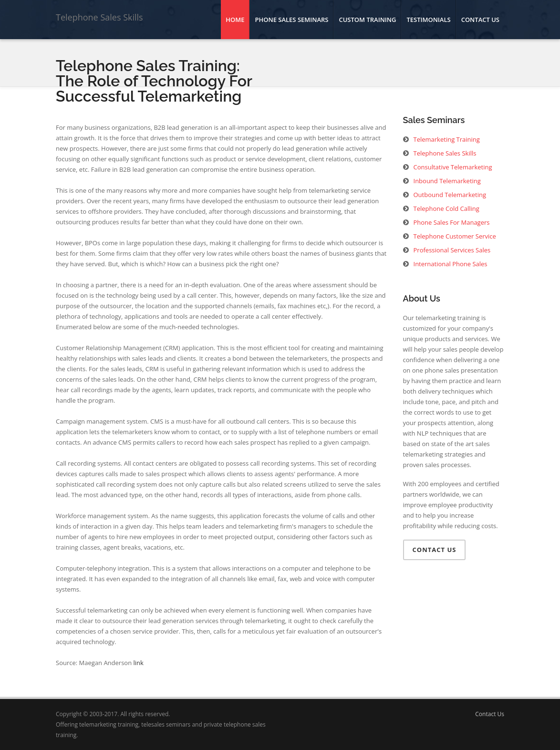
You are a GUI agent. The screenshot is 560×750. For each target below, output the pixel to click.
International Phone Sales (451, 264)
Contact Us (480, 20)
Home (235, 20)
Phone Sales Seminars (291, 20)
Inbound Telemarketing (447, 181)
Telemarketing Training (447, 139)
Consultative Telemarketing (453, 167)
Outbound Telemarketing (450, 195)
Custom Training (367, 20)
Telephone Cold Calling (446, 208)
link (139, 663)
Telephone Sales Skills (99, 17)
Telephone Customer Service (455, 236)
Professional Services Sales (452, 250)
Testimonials (428, 20)
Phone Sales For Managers (452, 222)
